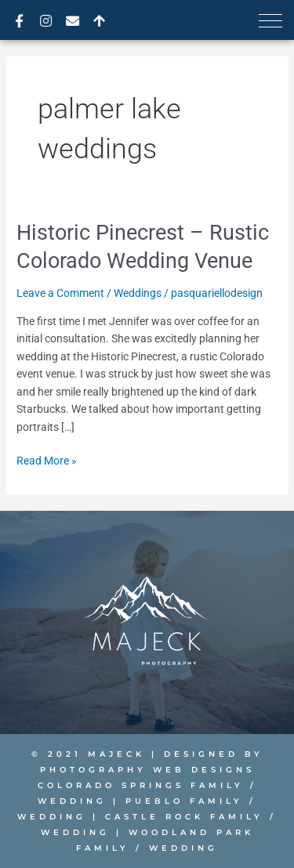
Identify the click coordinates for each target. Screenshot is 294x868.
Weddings (138, 293)
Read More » (47, 459)
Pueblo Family (184, 801)
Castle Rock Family (184, 817)
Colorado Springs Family (141, 785)
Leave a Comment (60, 293)
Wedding (72, 801)
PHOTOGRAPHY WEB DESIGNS (147, 770)
